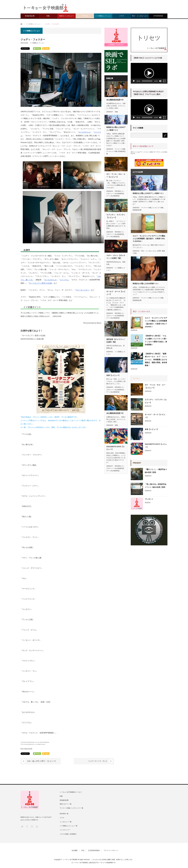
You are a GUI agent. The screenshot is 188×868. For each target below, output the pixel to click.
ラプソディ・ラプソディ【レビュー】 (116, 216)
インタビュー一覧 (66, 822)
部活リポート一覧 (66, 804)
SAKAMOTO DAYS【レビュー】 (116, 448)
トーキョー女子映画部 (70, 860)
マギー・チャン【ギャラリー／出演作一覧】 (116, 257)
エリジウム (64, 280)
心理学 (159, 251)
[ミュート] (160, 81)
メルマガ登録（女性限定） (69, 834)
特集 (48, 16)
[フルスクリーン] (164, 81)
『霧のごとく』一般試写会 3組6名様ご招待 (156, 471)
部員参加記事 (30, 16)
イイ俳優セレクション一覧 (69, 826)
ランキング (110, 151)
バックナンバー (65, 830)
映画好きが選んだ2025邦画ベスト (146, 284)
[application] (149, 73)
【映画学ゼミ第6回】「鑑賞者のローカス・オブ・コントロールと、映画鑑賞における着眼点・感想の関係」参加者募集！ (156, 360)
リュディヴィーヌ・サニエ (85, 761)
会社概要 (75, 850)
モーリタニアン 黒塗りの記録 (41, 283)
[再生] (134, 81)
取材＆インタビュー (67, 16)
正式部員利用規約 (94, 850)
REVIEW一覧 (64, 814)
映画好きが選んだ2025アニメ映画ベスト (116, 129)
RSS (37, 826)
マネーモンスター (82, 290)
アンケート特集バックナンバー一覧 (71, 808)
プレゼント (149, 499)
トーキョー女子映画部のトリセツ (71, 792)
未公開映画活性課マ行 (115, 413)
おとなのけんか (85, 132)
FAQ (83, 850)
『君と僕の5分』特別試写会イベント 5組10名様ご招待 (156, 486)
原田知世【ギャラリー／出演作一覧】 (116, 341)
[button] (149, 73)
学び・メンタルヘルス (140, 16)
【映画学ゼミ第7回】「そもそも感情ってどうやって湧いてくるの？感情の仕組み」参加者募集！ (156, 340)
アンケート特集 (120, 149)
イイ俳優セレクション (103, 16)
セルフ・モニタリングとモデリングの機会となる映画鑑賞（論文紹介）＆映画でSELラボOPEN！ (149, 239)
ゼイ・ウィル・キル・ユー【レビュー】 (116, 175)
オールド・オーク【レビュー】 (116, 293)
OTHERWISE (158, 16)
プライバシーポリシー (111, 850)
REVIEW (85, 16)
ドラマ (122, 16)
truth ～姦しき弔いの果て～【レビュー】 (42, 761)
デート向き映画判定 (113, 196)
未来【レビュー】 (113, 375)
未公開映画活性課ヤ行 (115, 100)
